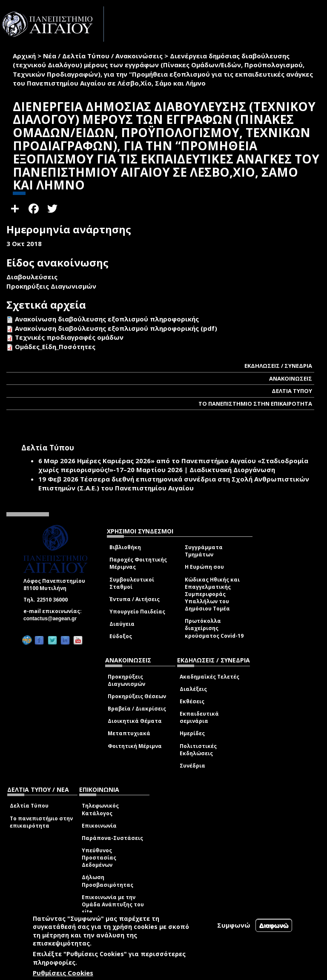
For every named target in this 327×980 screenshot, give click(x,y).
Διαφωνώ (274, 925)
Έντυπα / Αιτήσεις (135, 599)
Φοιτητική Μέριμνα (135, 746)
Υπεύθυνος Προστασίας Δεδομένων (99, 858)
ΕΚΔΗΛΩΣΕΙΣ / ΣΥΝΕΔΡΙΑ (278, 366)
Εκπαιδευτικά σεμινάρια (199, 717)
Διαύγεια (122, 624)
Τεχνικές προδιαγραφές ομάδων (69, 337)
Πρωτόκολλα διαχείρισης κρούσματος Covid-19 (214, 628)
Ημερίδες (192, 733)
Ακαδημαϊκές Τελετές (209, 677)
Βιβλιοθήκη (125, 547)
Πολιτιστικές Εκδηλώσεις (198, 750)
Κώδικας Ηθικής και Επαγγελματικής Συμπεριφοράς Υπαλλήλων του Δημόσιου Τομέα (212, 594)
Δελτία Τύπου (29, 806)
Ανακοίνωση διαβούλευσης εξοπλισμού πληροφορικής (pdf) (116, 328)
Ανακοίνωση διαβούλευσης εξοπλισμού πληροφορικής (107, 319)
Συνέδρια (192, 766)
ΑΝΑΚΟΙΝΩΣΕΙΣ (291, 378)
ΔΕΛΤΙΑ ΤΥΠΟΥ (292, 391)
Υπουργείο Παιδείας (137, 612)
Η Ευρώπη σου (204, 567)
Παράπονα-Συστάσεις (112, 838)
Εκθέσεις (192, 701)
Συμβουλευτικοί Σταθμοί (132, 583)
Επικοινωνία (99, 826)
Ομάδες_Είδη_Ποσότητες (55, 347)
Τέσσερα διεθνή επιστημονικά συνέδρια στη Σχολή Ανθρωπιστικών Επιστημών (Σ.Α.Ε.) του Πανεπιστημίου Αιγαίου (174, 483)
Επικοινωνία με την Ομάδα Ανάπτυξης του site (113, 904)
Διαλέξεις (193, 689)
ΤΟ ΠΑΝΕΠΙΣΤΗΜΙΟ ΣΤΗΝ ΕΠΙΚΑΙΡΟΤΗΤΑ (255, 404)
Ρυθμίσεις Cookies (63, 973)
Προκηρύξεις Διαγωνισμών (126, 680)
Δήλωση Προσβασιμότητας (108, 881)
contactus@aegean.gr (53, 619)
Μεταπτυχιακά (129, 733)
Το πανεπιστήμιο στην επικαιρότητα (41, 822)
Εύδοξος (121, 636)
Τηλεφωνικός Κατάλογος (100, 809)
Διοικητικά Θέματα (135, 721)
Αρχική (24, 56)
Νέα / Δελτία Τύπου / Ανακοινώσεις (103, 56)
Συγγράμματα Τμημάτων (204, 551)
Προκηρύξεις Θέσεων (137, 696)
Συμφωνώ (234, 925)
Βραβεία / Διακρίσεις (137, 709)
